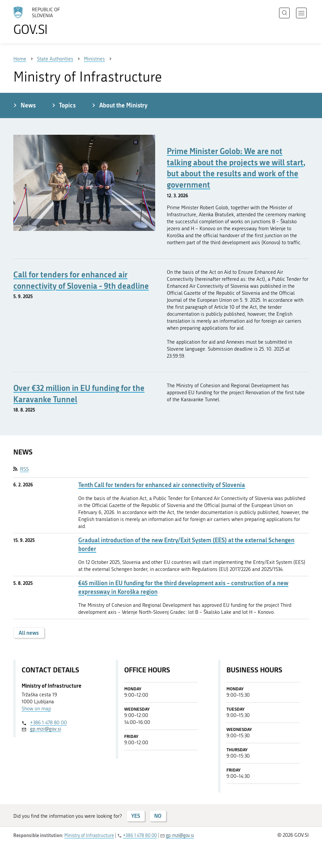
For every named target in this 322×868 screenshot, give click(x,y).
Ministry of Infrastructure (89, 836)
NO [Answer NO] (158, 816)
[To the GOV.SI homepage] (47, 21)
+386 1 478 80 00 (48, 723)
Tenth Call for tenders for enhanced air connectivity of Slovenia (162, 485)
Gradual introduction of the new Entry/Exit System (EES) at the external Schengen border (186, 544)
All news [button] (29, 633)
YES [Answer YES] (136, 816)
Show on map (36, 709)
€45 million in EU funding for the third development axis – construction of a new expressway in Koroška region (183, 587)
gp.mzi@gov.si (46, 729)
